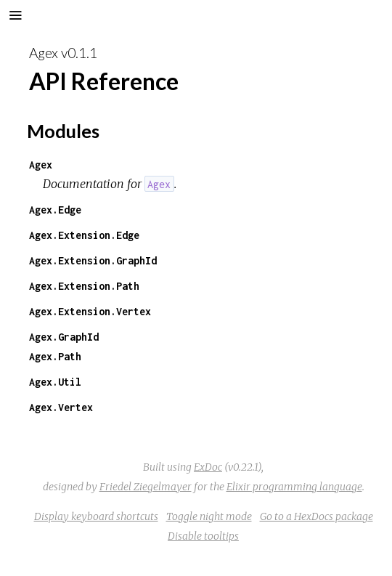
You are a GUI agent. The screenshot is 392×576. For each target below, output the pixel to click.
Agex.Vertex (61, 407)
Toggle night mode (209, 516)
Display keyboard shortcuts (96, 516)
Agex (41, 165)
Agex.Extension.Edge (84, 235)
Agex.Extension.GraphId (93, 260)
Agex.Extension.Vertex (90, 311)
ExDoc (208, 467)
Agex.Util (55, 382)
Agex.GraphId (64, 337)
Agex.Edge (55, 210)
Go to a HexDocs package (317, 516)
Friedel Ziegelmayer (146, 487)
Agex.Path (55, 356)
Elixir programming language (294, 487)
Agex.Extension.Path (84, 286)
